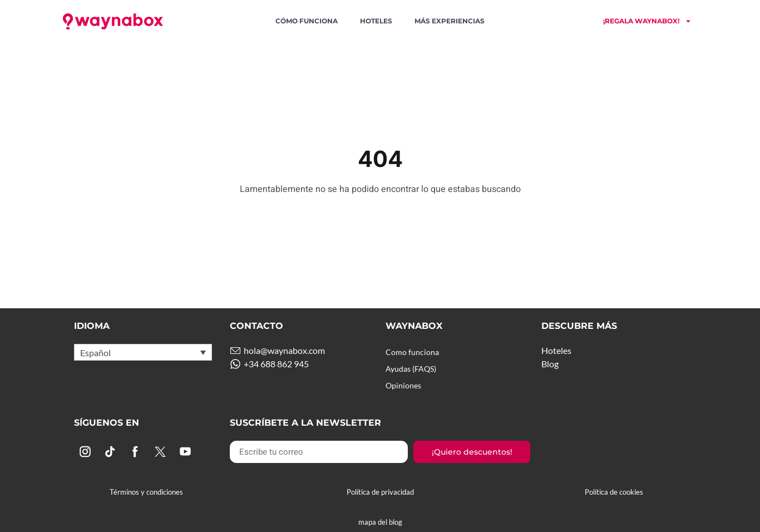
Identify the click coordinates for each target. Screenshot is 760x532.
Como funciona (415, 352)
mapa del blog (380, 522)
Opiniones (406, 385)
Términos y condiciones (146, 492)
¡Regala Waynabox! (647, 21)
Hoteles (376, 21)
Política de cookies (614, 492)
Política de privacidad (380, 492)
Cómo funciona (307, 21)
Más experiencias (450, 21)
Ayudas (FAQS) (414, 369)
